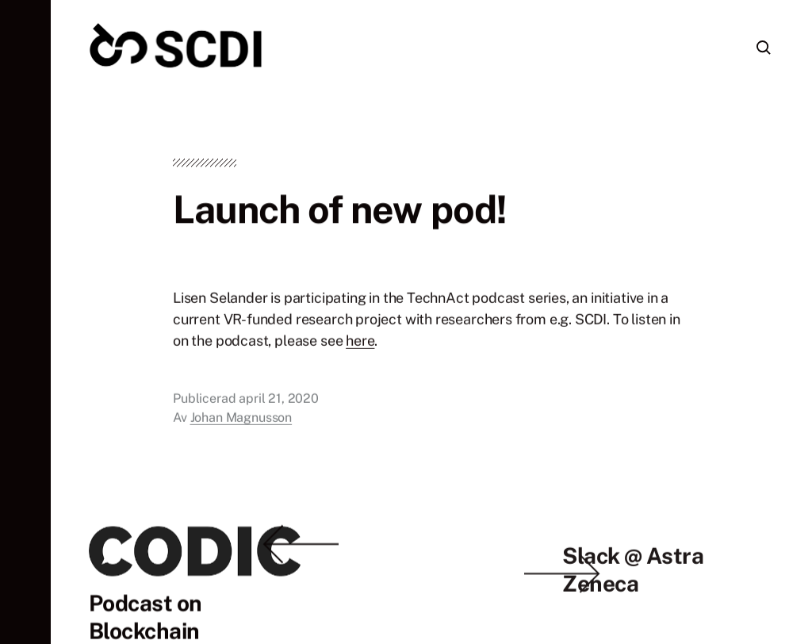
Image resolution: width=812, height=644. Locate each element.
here (360, 343)
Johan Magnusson (241, 420)
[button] (25, 322)
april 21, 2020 (279, 401)
